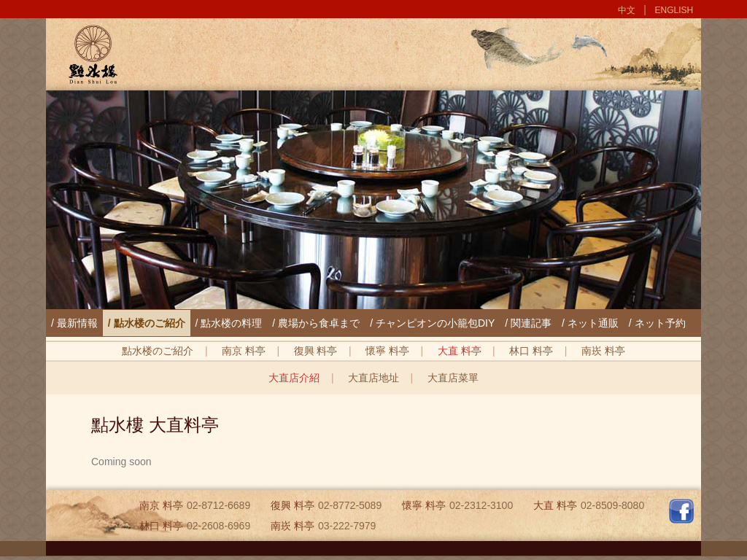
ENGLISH (674, 10)
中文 (627, 10)
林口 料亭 (531, 351)
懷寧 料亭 (387, 351)
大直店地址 (373, 378)
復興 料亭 (316, 351)
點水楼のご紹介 (158, 351)
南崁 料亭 (603, 351)
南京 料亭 (244, 351)
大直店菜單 (453, 378)
